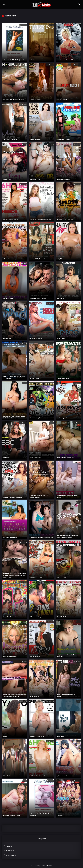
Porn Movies (10, 851)
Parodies (9, 846)
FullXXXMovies (46, 866)
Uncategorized (11, 855)
